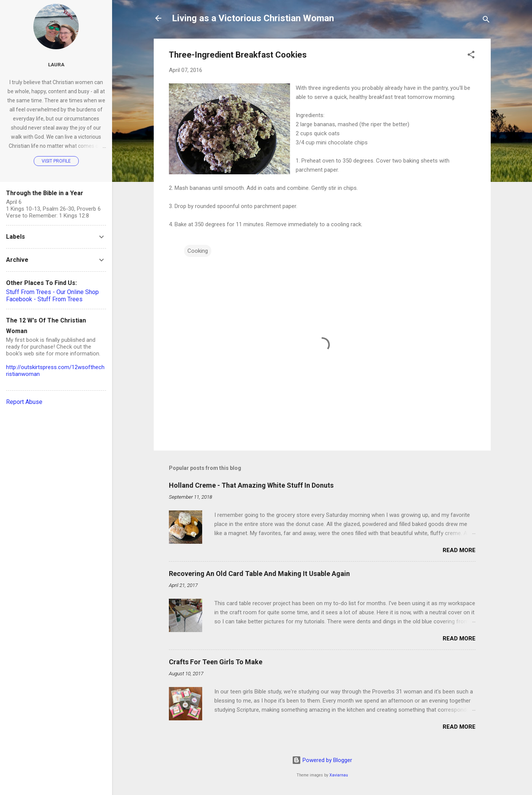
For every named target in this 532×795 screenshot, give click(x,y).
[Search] (486, 21)
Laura (56, 64)
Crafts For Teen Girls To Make (216, 662)
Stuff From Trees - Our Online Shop (52, 292)
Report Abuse (24, 402)
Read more (459, 550)
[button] (471, 56)
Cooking (198, 251)
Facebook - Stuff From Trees (44, 299)
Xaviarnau (339, 775)
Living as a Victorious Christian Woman (253, 18)
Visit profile (56, 161)
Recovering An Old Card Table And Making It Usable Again (259, 574)
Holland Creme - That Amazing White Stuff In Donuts (251, 485)
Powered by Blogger (322, 760)
